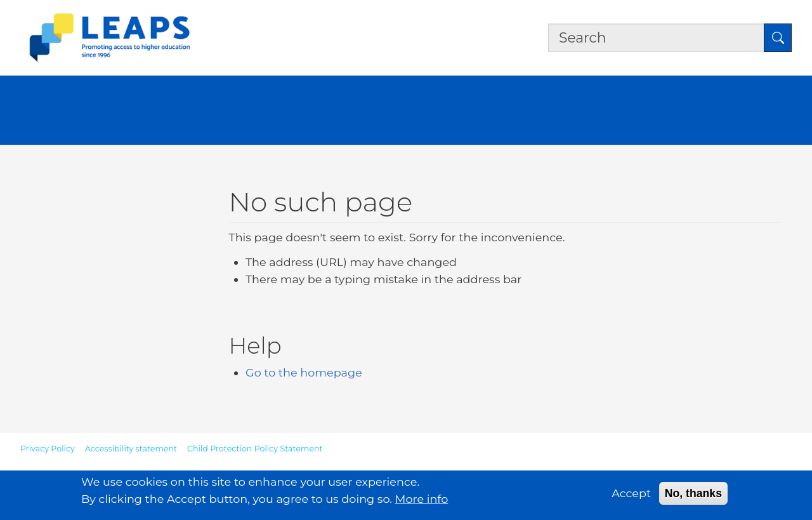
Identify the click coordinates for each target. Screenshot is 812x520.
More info (422, 501)
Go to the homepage (304, 372)
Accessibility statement (131, 449)
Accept (631, 496)
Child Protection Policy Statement (255, 449)
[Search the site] (656, 37)
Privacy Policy (48, 449)
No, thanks (693, 496)
